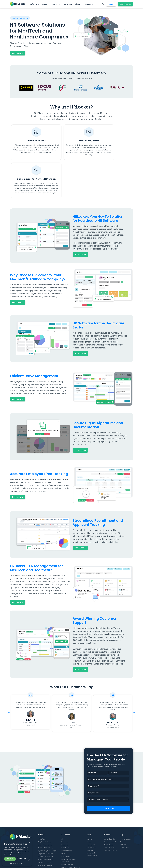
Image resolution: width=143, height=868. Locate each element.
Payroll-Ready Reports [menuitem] (46, 834)
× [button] (30, 842)
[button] (17, 863)
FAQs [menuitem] (63, 823)
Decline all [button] (23, 859)
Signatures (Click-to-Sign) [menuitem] (47, 820)
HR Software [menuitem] (42, 808)
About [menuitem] (78, 4)
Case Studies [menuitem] (66, 826)
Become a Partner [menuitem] (110, 820)
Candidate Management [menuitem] (47, 843)
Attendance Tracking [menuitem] (46, 828)
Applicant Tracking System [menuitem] (48, 837)
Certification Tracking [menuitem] (46, 817)
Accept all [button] (10, 859)
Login (111, 4)
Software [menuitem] (34, 4)
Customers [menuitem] (68, 4)
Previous (9, 681)
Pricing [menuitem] (45, 4)
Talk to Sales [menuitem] (108, 814)
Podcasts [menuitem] (65, 814)
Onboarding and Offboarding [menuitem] (48, 840)
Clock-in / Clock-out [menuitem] (45, 831)
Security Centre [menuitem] (125, 808)
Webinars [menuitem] (65, 811)
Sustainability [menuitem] (91, 814)
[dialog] (17, 853)
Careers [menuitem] (89, 811)
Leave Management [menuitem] (45, 814)
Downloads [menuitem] (65, 817)
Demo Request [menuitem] (109, 817)
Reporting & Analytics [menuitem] (46, 826)
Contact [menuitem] (88, 4)
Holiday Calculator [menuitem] (68, 834)
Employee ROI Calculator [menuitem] (70, 842)
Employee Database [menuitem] (45, 811)
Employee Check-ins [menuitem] (45, 823)
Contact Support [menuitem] (110, 811)
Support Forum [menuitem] (67, 820)
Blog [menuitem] (63, 808)
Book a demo (125, 4)
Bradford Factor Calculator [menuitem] (71, 836)
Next (134, 681)
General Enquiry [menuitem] (110, 808)
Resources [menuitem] (54, 4)
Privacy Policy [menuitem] (124, 816)
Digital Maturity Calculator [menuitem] (71, 839)
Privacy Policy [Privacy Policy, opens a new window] (8, 855)
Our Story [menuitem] (90, 808)
